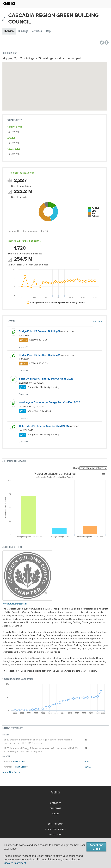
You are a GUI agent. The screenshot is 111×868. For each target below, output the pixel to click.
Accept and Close (96, 847)
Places (56, 814)
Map (48, 31)
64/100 (88, 762)
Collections (56, 824)
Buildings (23, 31)
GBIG (9, 4)
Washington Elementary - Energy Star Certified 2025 (50, 403)
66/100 (88, 767)
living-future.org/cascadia (15, 604)
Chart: (76, 468)
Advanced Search (56, 830)
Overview (9, 31)
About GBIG (56, 835)
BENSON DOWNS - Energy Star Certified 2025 (46, 379)
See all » (98, 322)
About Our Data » (11, 772)
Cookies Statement (15, 863)
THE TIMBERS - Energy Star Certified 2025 (44, 426)
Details (23, 347)
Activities (37, 31)
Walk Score (19, 762)
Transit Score (20, 767)
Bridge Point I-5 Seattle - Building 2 (39, 355)
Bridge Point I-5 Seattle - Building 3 (39, 331)
